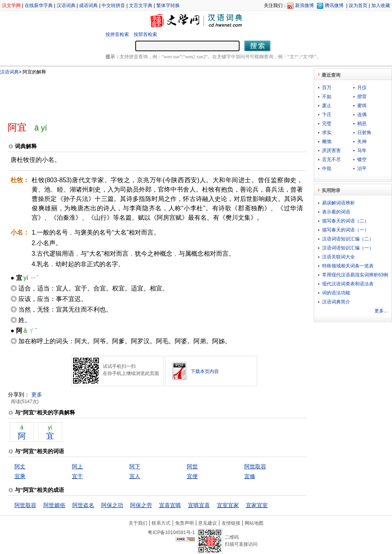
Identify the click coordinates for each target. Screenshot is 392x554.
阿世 (192, 466)
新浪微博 (304, 5)
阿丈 (20, 466)
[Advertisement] (144, 95)
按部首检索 (145, 34)
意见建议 (208, 523)
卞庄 (327, 115)
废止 (327, 106)
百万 (327, 88)
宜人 (135, 476)
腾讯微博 (334, 5)
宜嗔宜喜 (199, 505)
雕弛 (327, 142)
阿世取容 (255, 466)
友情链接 (231, 523)
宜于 (77, 476)
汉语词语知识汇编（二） (348, 239)
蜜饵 (362, 106)
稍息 (362, 124)
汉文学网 (11, 5)
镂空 (362, 160)
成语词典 (88, 5)
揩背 (362, 97)
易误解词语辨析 (338, 203)
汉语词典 (66, 5)
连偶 (362, 115)
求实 (327, 133)
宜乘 (20, 476)
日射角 (364, 133)
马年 (362, 151)
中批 (327, 169)
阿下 (135, 466)
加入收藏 (381, 5)
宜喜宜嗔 (170, 505)
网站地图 (254, 523)
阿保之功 (112, 505)
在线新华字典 (39, 5)
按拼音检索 (117, 34)
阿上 (77, 466)
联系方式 (161, 523)
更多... (381, 311)
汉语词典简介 (336, 302)
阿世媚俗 (54, 505)
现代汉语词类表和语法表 (348, 284)
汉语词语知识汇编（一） (348, 248)
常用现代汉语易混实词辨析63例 (355, 275)
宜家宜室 (257, 505)
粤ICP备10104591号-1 (171, 532)
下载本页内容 (205, 371)
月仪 (362, 88)
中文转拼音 (113, 5)
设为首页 (358, 5)
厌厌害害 (331, 151)
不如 (327, 97)
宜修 (250, 476)
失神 (362, 142)
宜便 (192, 476)
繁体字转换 (168, 5)
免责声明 (184, 523)
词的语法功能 (336, 293)
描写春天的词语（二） (345, 221)
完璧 (327, 124)
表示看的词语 (336, 212)
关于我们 (138, 523)
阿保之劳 (141, 505)
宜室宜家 (228, 505)
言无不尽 (331, 160)
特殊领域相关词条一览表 (348, 266)
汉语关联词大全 (338, 257)
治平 (362, 169)
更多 (37, 394)
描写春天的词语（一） (345, 230)
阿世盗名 (83, 505)
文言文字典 (141, 5)
